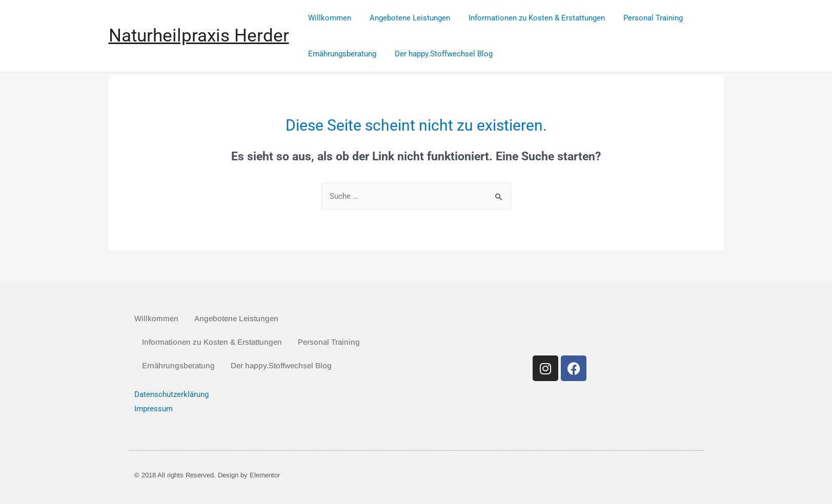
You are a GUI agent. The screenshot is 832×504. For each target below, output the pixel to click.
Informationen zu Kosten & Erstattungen (530, 18)
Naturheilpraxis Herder (199, 36)
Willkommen (329, 18)
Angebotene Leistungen (406, 18)
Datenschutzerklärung (171, 394)
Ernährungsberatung (341, 54)
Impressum (154, 409)
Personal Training (643, 18)
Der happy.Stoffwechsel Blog (440, 54)
